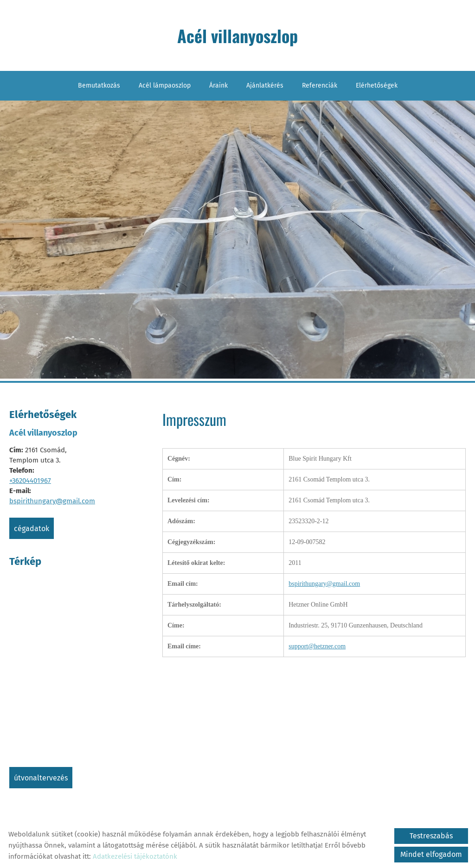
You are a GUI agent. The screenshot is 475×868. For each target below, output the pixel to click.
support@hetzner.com (317, 646)
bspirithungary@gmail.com (52, 501)
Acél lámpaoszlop (165, 86)
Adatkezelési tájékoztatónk (135, 856)
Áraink (218, 86)
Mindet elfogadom (431, 854)
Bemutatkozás (99, 86)
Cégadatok (32, 529)
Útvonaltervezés (41, 778)
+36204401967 (30, 481)
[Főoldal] (237, 38)
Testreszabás (431, 836)
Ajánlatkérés (265, 86)
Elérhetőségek (377, 86)
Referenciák (320, 86)
